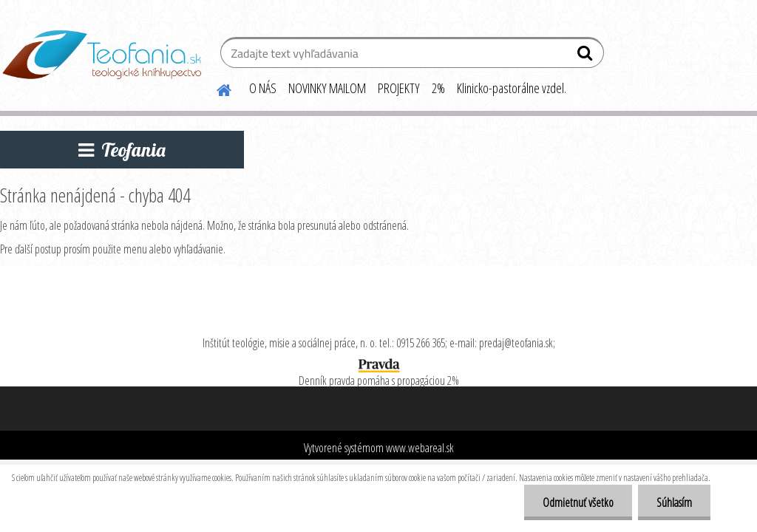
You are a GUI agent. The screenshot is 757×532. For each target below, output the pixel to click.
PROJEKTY (399, 88)
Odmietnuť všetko (578, 502)
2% (438, 88)
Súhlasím (674, 502)
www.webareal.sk (420, 448)
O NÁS (263, 88)
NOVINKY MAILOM (327, 88)
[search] (587, 56)
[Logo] (102, 55)
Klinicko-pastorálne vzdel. (512, 88)
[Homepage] (215, 88)
